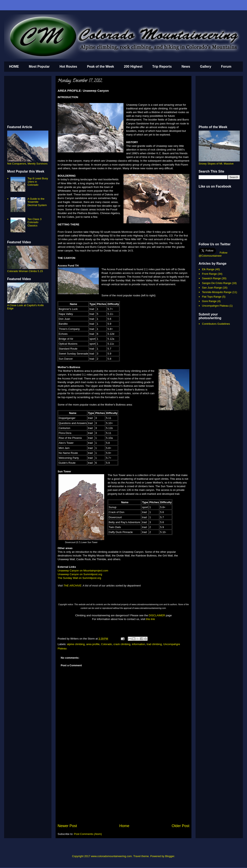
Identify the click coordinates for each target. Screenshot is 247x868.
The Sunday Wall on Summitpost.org (79, 578)
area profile (93, 644)
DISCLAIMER (157, 615)
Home (124, 826)
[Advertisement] (123, 792)
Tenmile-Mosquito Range (217, 292)
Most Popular (39, 67)
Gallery (206, 67)
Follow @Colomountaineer (213, 254)
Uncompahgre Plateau (215, 306)
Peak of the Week (101, 67)
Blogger (170, 856)
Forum (226, 67)
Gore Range (209, 301)
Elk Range (208, 269)
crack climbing (122, 644)
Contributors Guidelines (216, 324)
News (186, 67)
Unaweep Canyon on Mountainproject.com (83, 571)
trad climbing (154, 644)
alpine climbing (76, 644)
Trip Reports (162, 67)
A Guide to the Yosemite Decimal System (37, 202)
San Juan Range (212, 288)
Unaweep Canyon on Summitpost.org (80, 574)
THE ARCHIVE (72, 586)
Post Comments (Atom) (88, 834)
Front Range (209, 274)
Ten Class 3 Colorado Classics (34, 222)
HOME (14, 67)
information (139, 644)
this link (150, 619)
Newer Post (67, 826)
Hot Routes (68, 67)
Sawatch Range (211, 278)
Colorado (107, 644)
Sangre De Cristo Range (217, 283)
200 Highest (133, 67)
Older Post (181, 826)
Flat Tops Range (212, 297)
